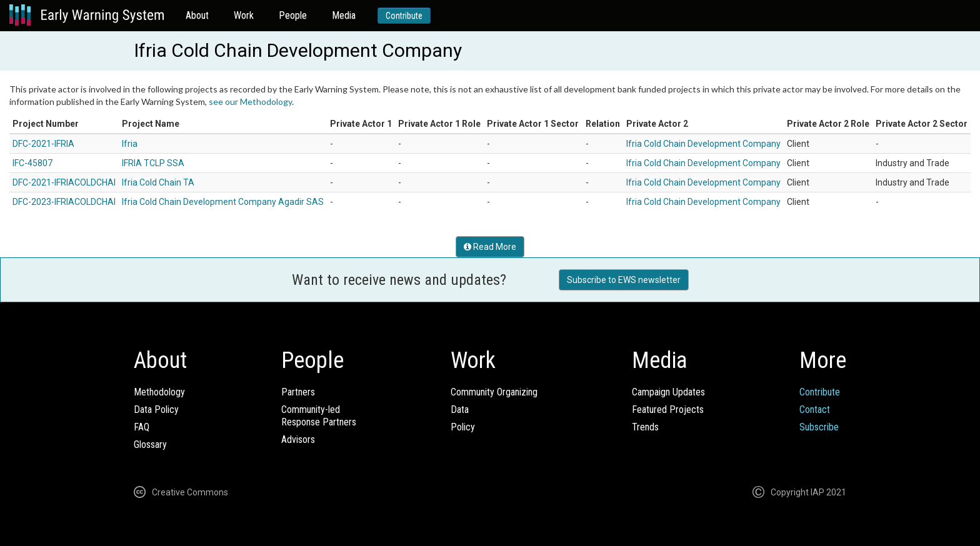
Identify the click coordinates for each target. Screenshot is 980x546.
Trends (645, 427)
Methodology (159, 392)
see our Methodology (250, 102)
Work (244, 15)
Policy (463, 427)
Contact (815, 409)
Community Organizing (494, 392)
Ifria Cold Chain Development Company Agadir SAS (223, 202)
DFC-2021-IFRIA (43, 144)
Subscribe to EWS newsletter (624, 280)
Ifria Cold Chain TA (158, 182)
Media (344, 15)
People (293, 15)
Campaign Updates (668, 392)
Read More (490, 247)
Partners (298, 392)
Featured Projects (668, 409)
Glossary (150, 444)
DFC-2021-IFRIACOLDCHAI (64, 182)
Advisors (298, 439)
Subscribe (819, 427)
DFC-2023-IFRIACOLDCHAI (64, 202)
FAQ (142, 427)
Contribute (404, 16)
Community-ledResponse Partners (319, 416)
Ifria (130, 144)
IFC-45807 (32, 163)
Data (460, 409)
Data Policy (156, 409)
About (197, 15)
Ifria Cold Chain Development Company (703, 144)
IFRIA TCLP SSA (153, 163)
